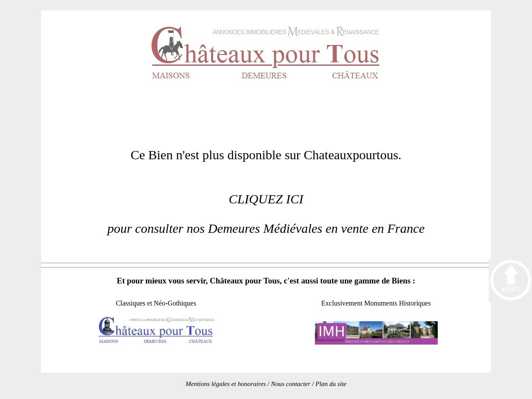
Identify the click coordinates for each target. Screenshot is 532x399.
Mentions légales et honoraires (226, 384)
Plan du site (331, 384)
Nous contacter (290, 384)
